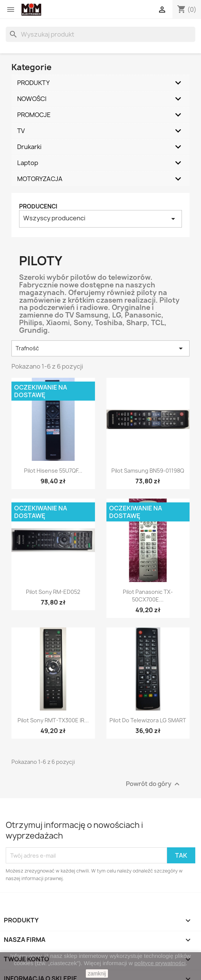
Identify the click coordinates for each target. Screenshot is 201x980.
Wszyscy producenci (100, 219)
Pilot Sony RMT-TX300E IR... (53, 720)
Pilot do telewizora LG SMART (148, 720)
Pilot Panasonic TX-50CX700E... (148, 596)
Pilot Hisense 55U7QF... (53, 471)
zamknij (97, 974)
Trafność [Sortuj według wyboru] (100, 348)
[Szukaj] (100, 34)
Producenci (38, 206)
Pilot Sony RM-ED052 (53, 592)
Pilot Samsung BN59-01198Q (148, 471)
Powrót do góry (154, 784)
